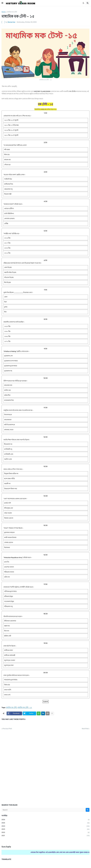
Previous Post (7, 729)
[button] (2, 3)
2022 (45, 833)
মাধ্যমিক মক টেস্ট (12, 12)
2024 (45, 826)
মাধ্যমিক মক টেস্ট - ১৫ (25, 708)
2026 (45, 820)
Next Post (85, 729)
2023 (45, 829)
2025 (45, 823)
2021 (45, 836)
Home (4, 12)
